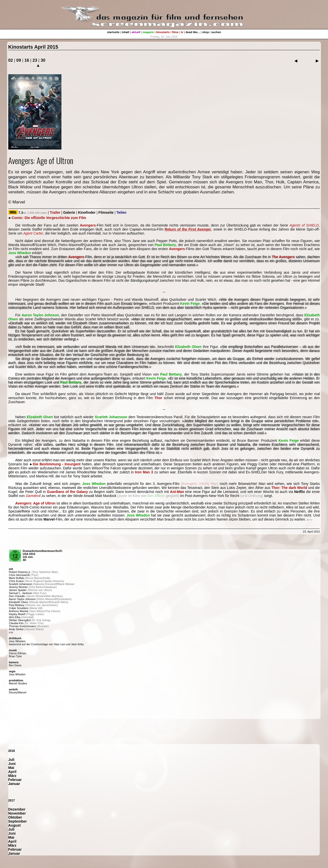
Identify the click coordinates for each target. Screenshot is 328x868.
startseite (113, 32)
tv (182, 32)
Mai (11, 768)
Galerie (69, 212)
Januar (14, 784)
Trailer (55, 212)
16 (27, 60)
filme (175, 32)
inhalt (126, 32)
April (12, 772)
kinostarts (163, 32)
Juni (12, 764)
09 (19, 60)
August (15, 825)
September (18, 821)
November (17, 813)
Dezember (17, 809)
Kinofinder (87, 212)
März (12, 776)
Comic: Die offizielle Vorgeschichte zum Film (49, 218)
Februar (15, 780)
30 (43, 60)
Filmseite (106, 212)
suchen (216, 32)
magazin (148, 32)
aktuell (136, 32)
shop (206, 32)
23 (35, 60)
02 (11, 60)
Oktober (15, 817)
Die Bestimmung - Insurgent (57, 464)
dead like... (193, 32)
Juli (11, 760)
